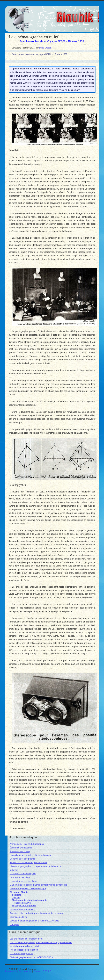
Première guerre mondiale (22, 910)
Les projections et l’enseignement (26, 939)
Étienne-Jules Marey (20, 851)
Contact (37, 971)
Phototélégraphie (22, 903)
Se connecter (25, 971)
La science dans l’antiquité (23, 874)
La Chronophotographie (21, 954)
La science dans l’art (20, 877)
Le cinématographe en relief (24, 946)
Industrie (14, 870)
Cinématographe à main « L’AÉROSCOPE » (31, 957)
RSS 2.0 (47, 971)
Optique (16, 897)
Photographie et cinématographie (29, 900)
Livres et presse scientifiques (24, 881)
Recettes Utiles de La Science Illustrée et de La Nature (36, 913)
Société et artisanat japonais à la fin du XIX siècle (34, 921)
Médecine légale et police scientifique (28, 888)
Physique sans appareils (24, 905)
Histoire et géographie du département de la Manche (35, 866)
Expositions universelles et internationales (30, 855)
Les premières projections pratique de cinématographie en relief (41, 942)
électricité (16, 895)
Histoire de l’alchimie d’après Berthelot (28, 862)
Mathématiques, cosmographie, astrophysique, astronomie (38, 885)
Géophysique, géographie (22, 859)
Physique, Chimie (19, 892)
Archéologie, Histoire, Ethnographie (27, 844)
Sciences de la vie (18, 917)
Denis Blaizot (45, 48)
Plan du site (11, 971)
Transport (14, 924)
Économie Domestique (21, 848)
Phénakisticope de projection (24, 950)
